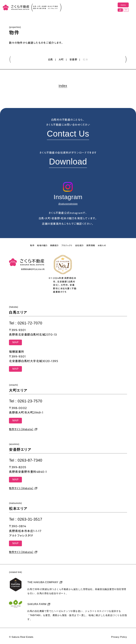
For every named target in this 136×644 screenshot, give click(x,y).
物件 (32, 245)
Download (68, 162)
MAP (15, 342)
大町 (61, 60)
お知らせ (102, 245)
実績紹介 (54, 245)
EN (126, 10)
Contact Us (68, 134)
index (63, 86)
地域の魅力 (42, 245)
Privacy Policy (119, 637)
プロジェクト (67, 245)
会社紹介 (79, 245)
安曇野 (73, 60)
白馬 (50, 60)
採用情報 (91, 245)
